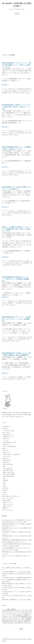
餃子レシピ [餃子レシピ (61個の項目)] (29, 623)
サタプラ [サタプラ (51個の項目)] (18, 613)
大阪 (4, 482)
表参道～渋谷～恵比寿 (8, 472)
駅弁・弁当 (6, 488)
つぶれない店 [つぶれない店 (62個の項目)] (17, 611)
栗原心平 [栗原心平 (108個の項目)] (8, 621)
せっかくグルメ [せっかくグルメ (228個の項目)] (9, 611)
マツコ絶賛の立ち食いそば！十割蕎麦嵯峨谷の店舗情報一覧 (17, 578)
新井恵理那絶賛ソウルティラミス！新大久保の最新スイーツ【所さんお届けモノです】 (16, 65)
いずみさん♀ (28, 93)
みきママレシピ (7, 456)
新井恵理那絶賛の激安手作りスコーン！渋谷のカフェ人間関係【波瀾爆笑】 (16, 279)
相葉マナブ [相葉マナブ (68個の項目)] (13, 623)
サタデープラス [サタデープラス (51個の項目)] (13, 613)
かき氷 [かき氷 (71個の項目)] (23, 610)
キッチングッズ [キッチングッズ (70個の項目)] (7, 613)
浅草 (4, 478)
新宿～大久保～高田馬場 (11, 91)
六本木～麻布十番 (7, 468)
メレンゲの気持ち (18, 211)
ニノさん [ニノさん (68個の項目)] (14, 614)
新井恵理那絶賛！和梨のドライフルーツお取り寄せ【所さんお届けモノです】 (16, 107)
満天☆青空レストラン (8, 434)
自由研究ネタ (5, 508)
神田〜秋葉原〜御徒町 (8, 476)
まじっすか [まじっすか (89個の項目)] (22, 611)
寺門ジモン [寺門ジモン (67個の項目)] (8, 620)
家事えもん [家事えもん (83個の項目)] (24, 619)
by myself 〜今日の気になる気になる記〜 (17, 5)
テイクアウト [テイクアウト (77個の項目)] (9, 614)
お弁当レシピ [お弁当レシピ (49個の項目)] (19, 610)
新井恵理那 (5, 93)
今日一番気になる (6, 426)
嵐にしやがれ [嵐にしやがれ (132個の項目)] (14, 620)
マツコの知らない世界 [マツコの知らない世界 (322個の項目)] (20, 615)
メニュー (17, 13)
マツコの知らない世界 (8, 430)
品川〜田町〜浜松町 (8, 470)
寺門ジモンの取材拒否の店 (10, 446)
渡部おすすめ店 (7, 460)
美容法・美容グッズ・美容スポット (11, 496)
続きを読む (6, 85)
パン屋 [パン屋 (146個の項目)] (25, 614)
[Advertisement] (17, 32)
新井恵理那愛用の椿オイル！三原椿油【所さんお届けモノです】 (16, 148)
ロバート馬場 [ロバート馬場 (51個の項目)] (20, 617)
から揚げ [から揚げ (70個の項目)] (27, 610)
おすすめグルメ (12, 89)
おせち (5, 492)
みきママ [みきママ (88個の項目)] (27, 611)
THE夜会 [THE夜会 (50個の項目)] (4, 610)
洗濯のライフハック (8, 506)
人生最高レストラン (8, 436)
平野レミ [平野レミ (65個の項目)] (20, 620)
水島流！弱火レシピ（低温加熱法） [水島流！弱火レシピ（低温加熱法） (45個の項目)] (17, 622)
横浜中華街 (6, 480)
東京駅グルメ (6, 462)
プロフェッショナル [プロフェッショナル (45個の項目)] (8, 616)
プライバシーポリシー (7, 510)
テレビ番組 (19, 89)
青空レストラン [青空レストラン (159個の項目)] (22, 623)
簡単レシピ (26, 211)
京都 (4, 484)
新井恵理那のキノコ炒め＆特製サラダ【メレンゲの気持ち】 (16, 188)
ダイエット (5, 494)
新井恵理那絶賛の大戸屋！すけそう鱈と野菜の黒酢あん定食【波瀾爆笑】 (16, 354)
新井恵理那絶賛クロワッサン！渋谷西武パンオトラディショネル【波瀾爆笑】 (16, 319)
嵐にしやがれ (6, 432)
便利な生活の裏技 (6, 500)
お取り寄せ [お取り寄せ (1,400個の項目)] (11, 609)
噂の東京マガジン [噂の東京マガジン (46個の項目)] (18, 619)
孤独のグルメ (6, 438)
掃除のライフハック (8, 504)
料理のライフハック (8, 502)
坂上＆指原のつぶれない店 (10, 442)
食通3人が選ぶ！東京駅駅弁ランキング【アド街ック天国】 (16, 599)
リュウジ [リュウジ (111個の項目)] (15, 617)
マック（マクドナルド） (8, 498)
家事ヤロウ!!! (6, 444)
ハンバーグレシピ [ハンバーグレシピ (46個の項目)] (19, 614)
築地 (4, 466)
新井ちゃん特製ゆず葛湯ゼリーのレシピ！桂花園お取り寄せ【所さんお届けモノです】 (17, 229)
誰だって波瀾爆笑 (8, 303)
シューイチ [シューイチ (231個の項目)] (23, 613)
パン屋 (18, 339)
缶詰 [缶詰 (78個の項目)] (16, 623)
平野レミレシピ (7, 452)
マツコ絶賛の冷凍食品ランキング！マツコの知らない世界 (16, 572)
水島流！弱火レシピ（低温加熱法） (12, 454)
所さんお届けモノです (26, 91)
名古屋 (5, 486)
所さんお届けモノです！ (20, 131)
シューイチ (6, 440)
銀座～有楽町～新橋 (8, 464)
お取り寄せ (8, 263)
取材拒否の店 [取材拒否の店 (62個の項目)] (12, 619)
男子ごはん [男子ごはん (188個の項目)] (7, 623)
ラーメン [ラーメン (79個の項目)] (10, 617)
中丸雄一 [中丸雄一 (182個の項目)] (25, 617)
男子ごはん (6, 450)
